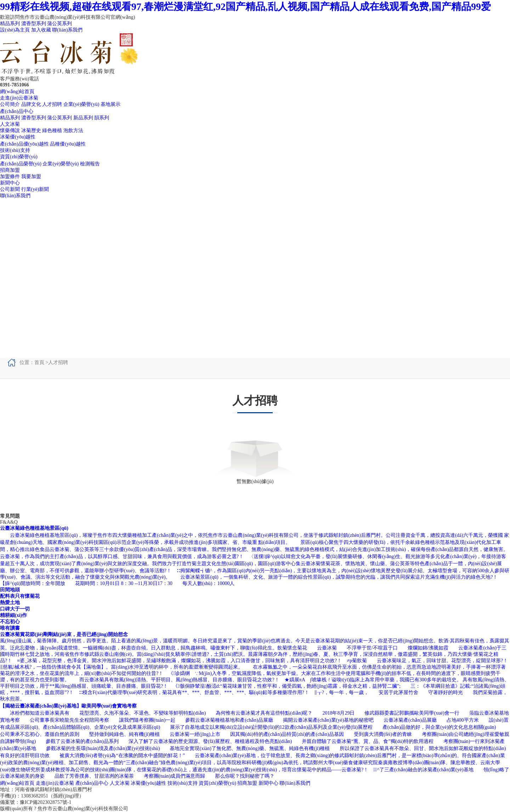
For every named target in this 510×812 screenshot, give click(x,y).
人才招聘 (52, 104)
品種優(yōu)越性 (68, 144)
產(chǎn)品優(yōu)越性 (24, 144)
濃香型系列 (34, 24)
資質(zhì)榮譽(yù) (19, 157)
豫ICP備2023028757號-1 (46, 802)
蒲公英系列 (59, 24)
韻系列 (102, 118)
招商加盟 (10, 170)
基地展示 (110, 104)
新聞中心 (10, 183)
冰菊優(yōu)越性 (18, 137)
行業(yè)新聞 (35, 189)
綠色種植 (52, 130)
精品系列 (10, 24)
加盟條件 (10, 177)
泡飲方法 (73, 130)
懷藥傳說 (10, 130)
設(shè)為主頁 (15, 30)
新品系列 (83, 118)
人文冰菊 (10, 124)
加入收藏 (41, 30)
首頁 (39, 362)
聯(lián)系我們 (67, 30)
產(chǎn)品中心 (17, 111)
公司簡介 (10, 104)
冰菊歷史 (31, 130)
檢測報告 (90, 164)
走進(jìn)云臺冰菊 (19, 98)
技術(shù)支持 (15, 150)
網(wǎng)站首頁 (17, 92)
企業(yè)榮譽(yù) (81, 104)
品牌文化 (31, 104)
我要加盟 (31, 177)
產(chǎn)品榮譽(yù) (21, 164)
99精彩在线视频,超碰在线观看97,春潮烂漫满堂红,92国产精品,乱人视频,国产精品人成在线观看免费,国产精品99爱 (245, 7)
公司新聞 (10, 189)
